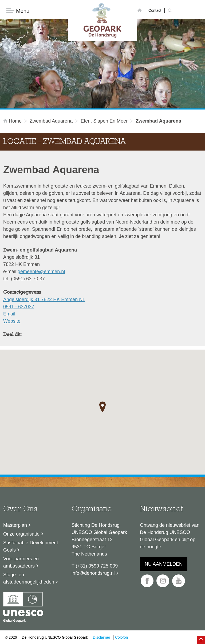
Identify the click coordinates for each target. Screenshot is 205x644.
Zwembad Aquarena (51, 121)
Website (12, 321)
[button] (102, 407)
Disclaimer (102, 637)
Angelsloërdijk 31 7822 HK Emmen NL (44, 299)
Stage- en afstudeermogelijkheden (29, 578)
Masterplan (15, 525)
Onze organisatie (21, 534)
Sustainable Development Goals (31, 546)
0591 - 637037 (19, 307)
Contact (155, 10)
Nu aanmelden (164, 564)
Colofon (121, 637)
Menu (18, 11)
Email (9, 314)
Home (13, 121)
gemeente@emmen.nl (41, 272)
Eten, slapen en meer (104, 121)
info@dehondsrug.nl (93, 573)
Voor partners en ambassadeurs (21, 562)
